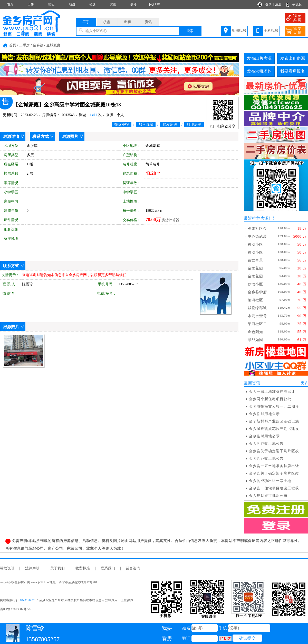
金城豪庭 (53, 45)
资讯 (113, 4)
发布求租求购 (259, 71)
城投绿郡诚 (257, 308)
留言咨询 (133, 568)
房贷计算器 (170, 220)
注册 (278, 4)
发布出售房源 (259, 58)
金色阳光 (255, 332)
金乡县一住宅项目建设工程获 (274, 488)
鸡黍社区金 (257, 229)
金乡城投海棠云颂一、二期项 (274, 406)
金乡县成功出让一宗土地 (270, 481)
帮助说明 (7, 568)
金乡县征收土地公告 (266, 444)
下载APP (154, 4)
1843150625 (27, 600)
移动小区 (255, 244)
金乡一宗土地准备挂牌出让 (272, 392)
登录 (268, 4)
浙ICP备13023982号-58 (15, 609)
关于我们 (57, 568)
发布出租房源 (293, 58)
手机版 (297, 4)
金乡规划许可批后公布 (268, 496)
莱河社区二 (257, 324)
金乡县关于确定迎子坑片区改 (274, 451)
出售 (31, 4)
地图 (72, 4)
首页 (10, 4)
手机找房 (271, 31)
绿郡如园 (255, 340)
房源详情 (11, 137)
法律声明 (32, 568)
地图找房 (239, 31)
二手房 (24, 45)
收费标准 (83, 568)
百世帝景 (255, 260)
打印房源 (194, 124)
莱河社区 (255, 300)
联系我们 (108, 568)
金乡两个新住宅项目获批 (270, 399)
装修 (133, 4)
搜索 (190, 31)
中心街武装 (257, 237)
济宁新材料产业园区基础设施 (274, 421)
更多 (304, 383)
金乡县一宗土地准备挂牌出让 (274, 466)
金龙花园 (255, 268)
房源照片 (70, 137)
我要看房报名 (293, 71)
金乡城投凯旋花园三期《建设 (274, 429)
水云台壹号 (257, 316)
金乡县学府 (257, 292)
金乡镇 (38, 45)
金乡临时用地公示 (264, 414)
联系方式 (41, 137)
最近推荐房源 (256, 218)
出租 (51, 4)
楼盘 (92, 4)
